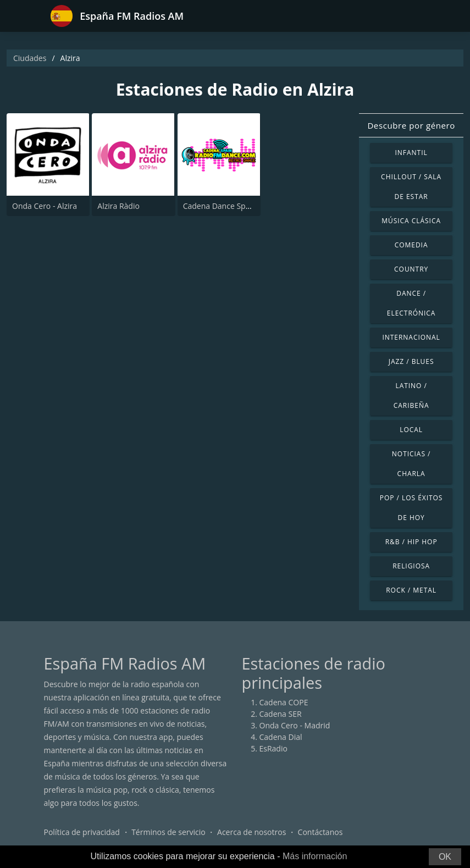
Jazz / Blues (411, 361)
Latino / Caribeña (411, 396)
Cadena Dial (281, 737)
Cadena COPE (284, 702)
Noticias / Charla (411, 464)
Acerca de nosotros (251, 832)
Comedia (411, 245)
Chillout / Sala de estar (411, 187)
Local (411, 430)
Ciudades (30, 58)
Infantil (411, 153)
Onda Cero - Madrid (295, 725)
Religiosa (411, 566)
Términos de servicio (168, 832)
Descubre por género (411, 125)
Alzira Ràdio (118, 206)
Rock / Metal (411, 590)
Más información (315, 856)
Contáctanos (320, 832)
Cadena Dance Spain (220, 206)
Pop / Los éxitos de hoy (411, 508)
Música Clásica (411, 221)
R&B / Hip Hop (411, 542)
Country (411, 269)
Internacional (411, 337)
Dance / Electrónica (411, 303)
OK (445, 857)
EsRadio (273, 748)
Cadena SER (281, 714)
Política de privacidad (82, 832)
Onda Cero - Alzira (45, 206)
